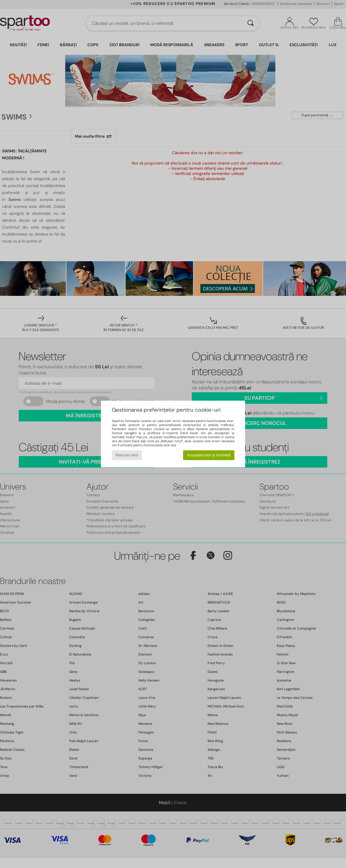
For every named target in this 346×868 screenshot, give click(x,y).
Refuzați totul (127, 455)
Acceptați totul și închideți (209, 455)
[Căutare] (251, 23)
